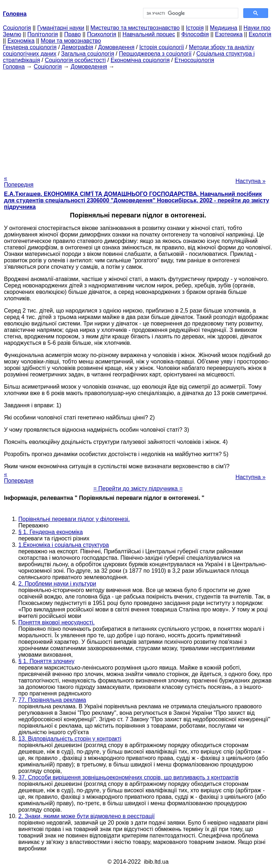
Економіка (21, 41)
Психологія (102, 34)
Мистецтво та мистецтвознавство (135, 28)
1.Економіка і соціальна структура (64, 545)
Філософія (195, 34)
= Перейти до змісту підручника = (138, 489)
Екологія (260, 34)
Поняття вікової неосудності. (56, 622)
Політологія (43, 34)
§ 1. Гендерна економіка (50, 532)
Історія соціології (162, 47)
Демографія (77, 47)
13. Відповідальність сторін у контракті (70, 739)
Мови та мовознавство (71, 41)
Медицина (224, 28)
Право (72, 34)
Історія (195, 28)
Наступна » (250, 181)
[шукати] (190, 13)
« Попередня (19, 181)
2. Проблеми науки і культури (57, 584)
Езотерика (229, 34)
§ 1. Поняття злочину (46, 661)
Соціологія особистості (75, 60)
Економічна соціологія (140, 60)
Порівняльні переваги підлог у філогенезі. (74, 519)
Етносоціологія (194, 60)
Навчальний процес (149, 34)
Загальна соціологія (88, 54)
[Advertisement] (138, 120)
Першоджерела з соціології (155, 54)
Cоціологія (17, 28)
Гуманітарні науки (61, 28)
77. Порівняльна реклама (52, 700)
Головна (14, 67)
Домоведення (116, 47)
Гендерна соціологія (30, 47)
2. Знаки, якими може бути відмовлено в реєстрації (86, 816)
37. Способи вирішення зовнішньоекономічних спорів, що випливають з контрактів (128, 777)
